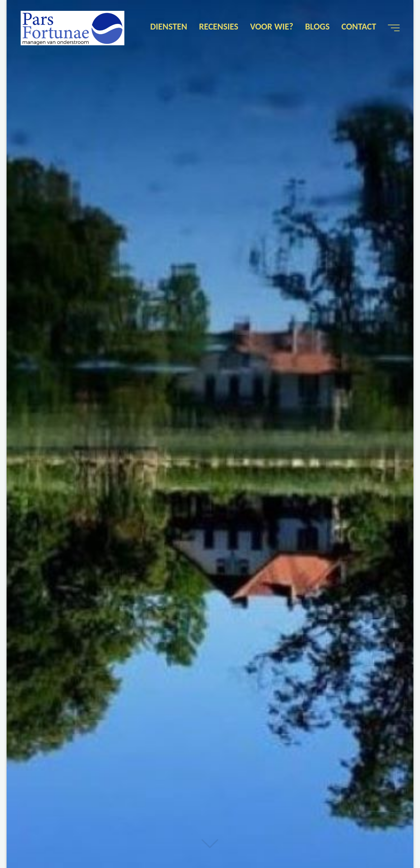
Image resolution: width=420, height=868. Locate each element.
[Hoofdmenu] (394, 28)
